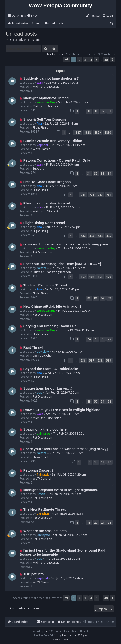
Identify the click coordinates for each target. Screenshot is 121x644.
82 (103, 298)
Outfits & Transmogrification (52, 272)
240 (83, 195)
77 (109, 339)
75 (96, 339)
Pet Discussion (42, 252)
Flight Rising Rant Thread (44, 223)
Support (38, 169)
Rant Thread (33, 347)
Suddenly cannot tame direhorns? (51, 78)
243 (109, 195)
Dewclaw (43, 352)
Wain (40, 83)
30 (89, 111)
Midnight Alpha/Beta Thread (46, 98)
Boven (41, 494)
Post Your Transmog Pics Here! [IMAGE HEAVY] (62, 264)
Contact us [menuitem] (46, 622)
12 (109, 462)
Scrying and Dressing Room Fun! (50, 326)
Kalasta (42, 268)
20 (96, 523)
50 (96, 401)
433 (92, 236)
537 (92, 361)
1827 (77, 132)
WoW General (42, 479)
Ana (39, 124)
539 (109, 361)
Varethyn (43, 514)
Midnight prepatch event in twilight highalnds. (61, 490)
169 (100, 277)
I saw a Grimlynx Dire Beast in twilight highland (62, 410)
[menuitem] (32, 16)
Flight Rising (41, 128)
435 (109, 236)
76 (103, 339)
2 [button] (80, 60)
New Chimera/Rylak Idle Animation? (52, 306)
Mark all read (55, 54)
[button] (66, 60)
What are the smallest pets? (46, 531)
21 (103, 523)
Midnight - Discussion (47, 87)
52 (109, 401)
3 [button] (85, 60)
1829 (98, 132)
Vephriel (42, 145)
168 (92, 277)
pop (39, 393)
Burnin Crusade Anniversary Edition (53, 141)
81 (96, 298)
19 (89, 523)
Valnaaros (43, 434)
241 (92, 195)
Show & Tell (40, 457)
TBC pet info (33, 574)
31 (96, 111)
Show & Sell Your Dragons (45, 119)
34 (109, 173)
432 (83, 236)
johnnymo (43, 535)
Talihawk (43, 475)
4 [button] (91, 60)
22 (109, 523)
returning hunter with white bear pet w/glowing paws (66, 244)
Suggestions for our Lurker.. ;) (48, 388)
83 (109, 298)
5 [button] (97, 60)
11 (103, 462)
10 (96, 462)
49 (89, 401)
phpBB (48, 631)
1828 (88, 132)
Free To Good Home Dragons (47, 182)
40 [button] (106, 60)
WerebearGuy (46, 102)
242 (100, 195)
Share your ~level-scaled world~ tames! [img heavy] (65, 449)
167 (83, 277)
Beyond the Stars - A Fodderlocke (51, 369)
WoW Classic (41, 149)
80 (89, 298)
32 (103, 111)
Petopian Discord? (38, 470)
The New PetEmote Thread (45, 509)
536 (83, 361)
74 (89, 339)
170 (109, 277)
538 (100, 361)
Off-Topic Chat (43, 356)
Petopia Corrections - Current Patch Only (57, 160)
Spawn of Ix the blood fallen (46, 429)
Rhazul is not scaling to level (47, 203)
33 (109, 111)
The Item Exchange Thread (45, 285)
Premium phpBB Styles (75, 635)
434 (100, 236)
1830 (108, 132)
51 (103, 401)
